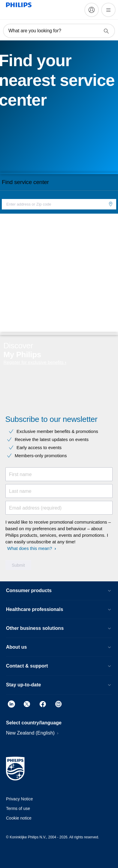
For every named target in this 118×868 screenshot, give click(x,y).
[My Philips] (92, 10)
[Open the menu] (108, 10)
